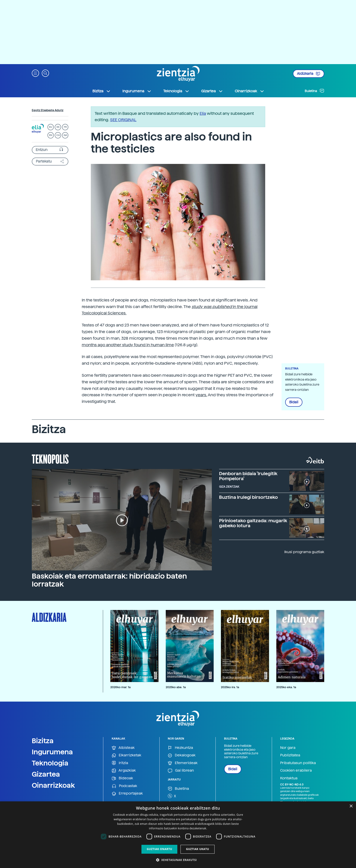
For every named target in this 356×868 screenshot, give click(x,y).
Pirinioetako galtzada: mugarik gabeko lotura (253, 523)
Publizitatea (290, 755)
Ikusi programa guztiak (304, 552)
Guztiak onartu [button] (159, 849)
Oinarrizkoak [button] (250, 91)
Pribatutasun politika (298, 763)
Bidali (294, 402)
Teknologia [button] (176, 91)
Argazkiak (124, 771)
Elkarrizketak (126, 755)
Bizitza (43, 741)
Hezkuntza (180, 748)
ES (58, 127)
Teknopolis (50, 459)
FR (65, 127)
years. (201, 395)
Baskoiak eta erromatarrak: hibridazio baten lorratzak (109, 580)
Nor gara (288, 748)
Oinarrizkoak (53, 785)
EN (51, 135)
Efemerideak (183, 763)
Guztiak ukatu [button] (198, 849)
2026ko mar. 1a (120, 687)
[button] (35, 73)
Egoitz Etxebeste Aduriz (48, 110)
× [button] (351, 806)
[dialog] (178, 835)
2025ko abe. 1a (176, 687)
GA (65, 135)
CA (58, 135)
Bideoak (122, 778)
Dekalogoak (182, 755)
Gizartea (46, 774)
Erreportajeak (127, 794)
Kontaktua (289, 778)
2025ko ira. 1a (230, 687)
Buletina (314, 91)
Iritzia (120, 763)
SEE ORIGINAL (123, 120)
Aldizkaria (309, 74)
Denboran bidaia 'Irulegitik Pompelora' (248, 476)
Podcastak (124, 786)
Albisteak (123, 748)
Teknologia (50, 763)
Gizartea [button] (212, 91)
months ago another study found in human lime (128, 345)
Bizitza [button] (101, 91)
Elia (203, 113)
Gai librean (181, 771)
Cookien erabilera (296, 770)
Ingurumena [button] (137, 91)
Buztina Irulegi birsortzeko (248, 497)
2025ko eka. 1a (286, 687)
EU (51, 127)
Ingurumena (52, 752)
